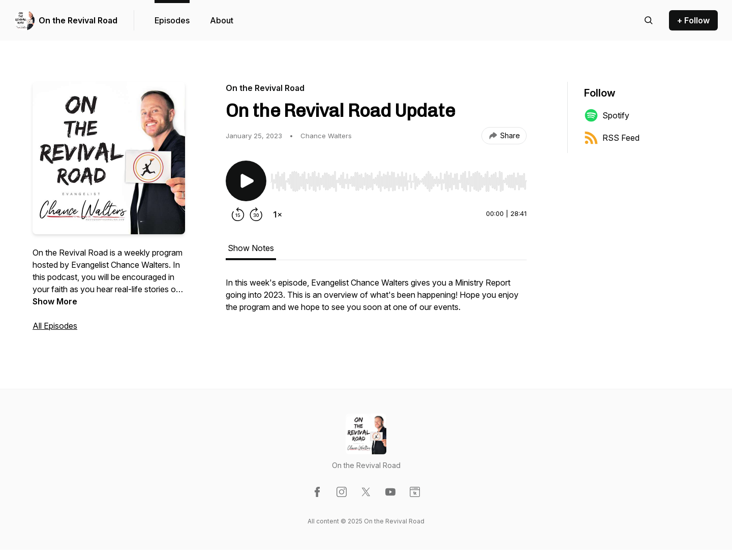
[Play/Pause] (246, 181)
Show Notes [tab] (251, 248)
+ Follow (693, 20)
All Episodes (55, 326)
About (222, 20)
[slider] (399, 181)
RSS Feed (612, 138)
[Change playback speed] (278, 214)
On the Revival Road (78, 20)
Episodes (172, 20)
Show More (55, 301)
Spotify (607, 115)
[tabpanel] (376, 300)
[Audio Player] (399, 178)
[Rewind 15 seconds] (238, 214)
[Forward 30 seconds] (256, 214)
